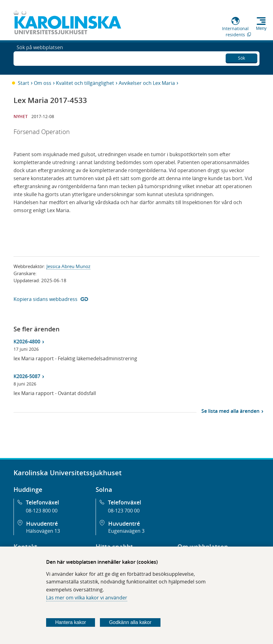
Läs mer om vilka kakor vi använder (87, 598)
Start (24, 83)
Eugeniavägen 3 (126, 531)
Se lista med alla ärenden (230, 411)
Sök (241, 57)
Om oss (43, 83)
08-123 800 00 (42, 511)
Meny (261, 28)
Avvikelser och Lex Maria (147, 83)
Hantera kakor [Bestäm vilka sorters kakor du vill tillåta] (71, 622)
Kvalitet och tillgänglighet (85, 83)
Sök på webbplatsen (40, 58)
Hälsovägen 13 (43, 531)
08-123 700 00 (124, 511)
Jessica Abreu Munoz (68, 266)
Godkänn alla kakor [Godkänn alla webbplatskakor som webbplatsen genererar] (130, 622)
